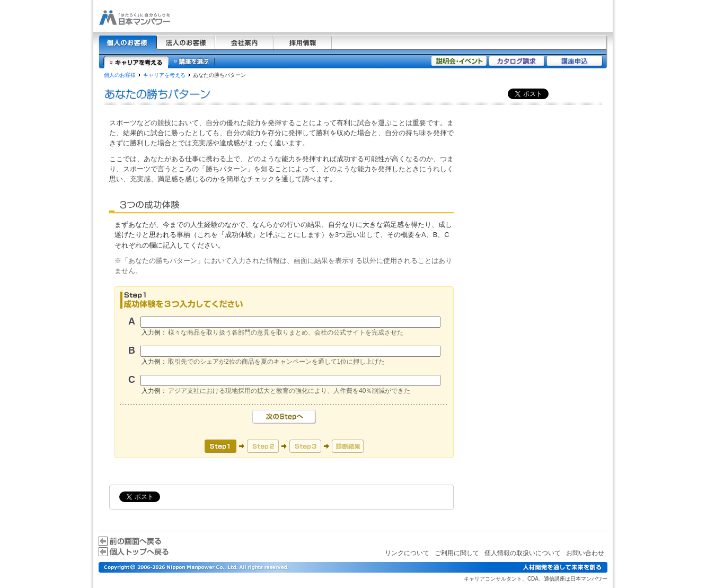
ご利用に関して (457, 553)
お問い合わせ (585, 553)
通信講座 (554, 579)
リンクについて (407, 553)
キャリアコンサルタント (493, 579)
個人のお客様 (120, 75)
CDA (533, 579)
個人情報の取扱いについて (523, 553)
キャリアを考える (164, 75)
